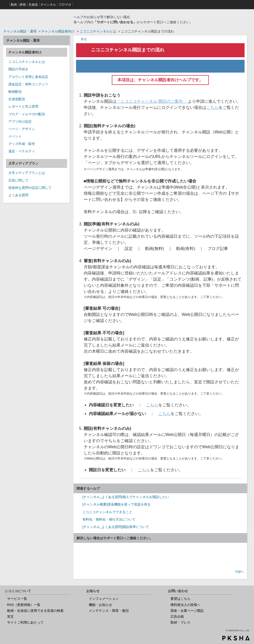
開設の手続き (18, 69)
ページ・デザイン (22, 129)
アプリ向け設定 (20, 122)
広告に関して (18, 180)
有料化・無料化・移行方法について (109, 519)
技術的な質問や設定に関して (30, 188)
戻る (84, 39)
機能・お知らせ (100, 605)
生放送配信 (17, 99)
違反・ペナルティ (22, 151)
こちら (212, 107)
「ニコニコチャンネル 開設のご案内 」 (152, 101)
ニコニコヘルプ (37, 19)
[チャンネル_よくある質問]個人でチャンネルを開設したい (126, 497)
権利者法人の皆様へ (185, 605)
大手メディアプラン (23, 163)
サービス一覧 (17, 599)
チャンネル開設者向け (58, 31)
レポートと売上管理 (23, 106)
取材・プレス (180, 622)
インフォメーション (104, 599)
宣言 (10, 617)
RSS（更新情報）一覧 (24, 605)
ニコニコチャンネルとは (98, 31)
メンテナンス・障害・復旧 (109, 611)
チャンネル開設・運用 (20, 31)
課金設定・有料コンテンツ (28, 84)
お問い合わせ (160, 557)
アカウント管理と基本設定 (28, 77)
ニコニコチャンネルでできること (107, 512)
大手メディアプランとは (27, 173)
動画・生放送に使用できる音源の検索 (35, 611)
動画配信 (15, 92)
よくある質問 (18, 195)
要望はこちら (180, 599)
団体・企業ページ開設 (187, 611)
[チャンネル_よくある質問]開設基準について (116, 527)
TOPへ (240, 572)
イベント (15, 136)
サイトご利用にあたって (25, 622)
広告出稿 (177, 617)
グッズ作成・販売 (22, 144)
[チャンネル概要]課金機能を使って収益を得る (117, 504)
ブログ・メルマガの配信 (27, 114)
